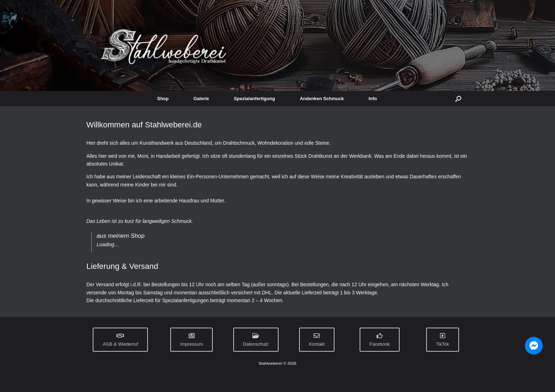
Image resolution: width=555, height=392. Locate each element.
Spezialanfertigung (254, 99)
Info (373, 99)
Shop (163, 99)
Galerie (201, 99)
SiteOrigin (292, 378)
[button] (458, 99)
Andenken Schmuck (322, 99)
